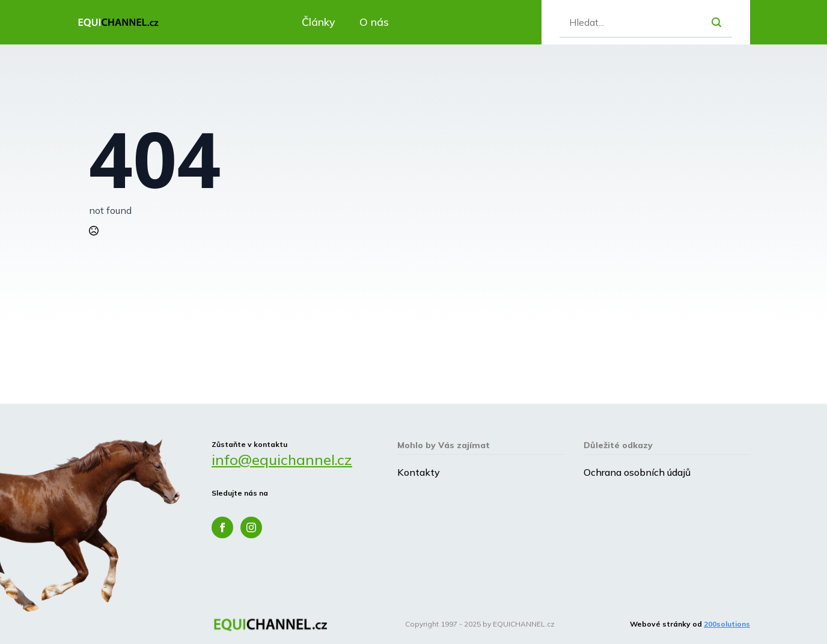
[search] (716, 22)
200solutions (727, 624)
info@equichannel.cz (282, 460)
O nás (374, 22)
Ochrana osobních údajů (637, 472)
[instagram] (251, 527)
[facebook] (222, 527)
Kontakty (419, 472)
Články (319, 22)
